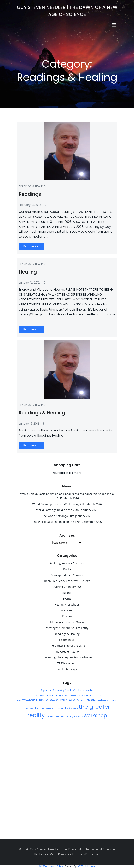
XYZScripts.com (86, 866)
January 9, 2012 (29, 424)
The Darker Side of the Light (67, 646)
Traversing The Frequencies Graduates (67, 657)
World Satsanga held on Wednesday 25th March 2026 (67, 504)
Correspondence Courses (67, 575)
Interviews (67, 610)
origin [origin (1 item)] (61, 708)
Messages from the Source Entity (67, 628)
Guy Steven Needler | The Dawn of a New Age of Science (67, 11)
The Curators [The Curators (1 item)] (71, 708)
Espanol (67, 593)
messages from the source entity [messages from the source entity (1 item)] (41, 708)
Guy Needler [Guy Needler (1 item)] (67, 690)
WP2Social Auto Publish (52, 866)
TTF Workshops (67, 663)
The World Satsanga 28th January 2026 (67, 516)
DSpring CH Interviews (67, 587)
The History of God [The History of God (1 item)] (55, 717)
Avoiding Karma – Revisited (67, 563)
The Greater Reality (67, 652)
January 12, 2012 (29, 283)
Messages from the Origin (67, 622)
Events (67, 598)
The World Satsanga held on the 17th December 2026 (67, 522)
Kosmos (67, 616)
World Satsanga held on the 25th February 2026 (67, 510)
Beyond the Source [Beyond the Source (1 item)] (50, 690)
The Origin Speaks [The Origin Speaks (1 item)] (74, 717)
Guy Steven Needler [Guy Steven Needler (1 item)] (83, 690)
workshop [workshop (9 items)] (95, 716)
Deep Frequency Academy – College (67, 581)
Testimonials (67, 640)
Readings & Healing (32, 186)
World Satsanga (67, 669)
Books (67, 569)
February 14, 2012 (30, 205)
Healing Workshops (67, 604)
